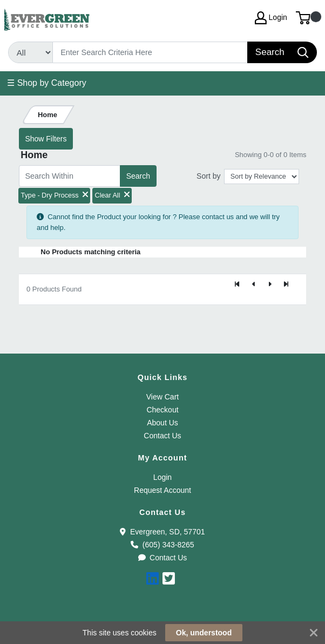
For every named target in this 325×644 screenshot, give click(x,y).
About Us (162, 423)
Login (162, 477)
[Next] (270, 285)
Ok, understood (204, 633)
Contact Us (162, 436)
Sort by (208, 176)
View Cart (162, 397)
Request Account (162, 490)
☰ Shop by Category (47, 83)
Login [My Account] (271, 18)
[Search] (150, 52)
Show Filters (46, 139)
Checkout (162, 410)
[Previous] (254, 285)
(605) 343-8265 (162, 545)
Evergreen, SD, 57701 (162, 532)
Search (138, 176)
